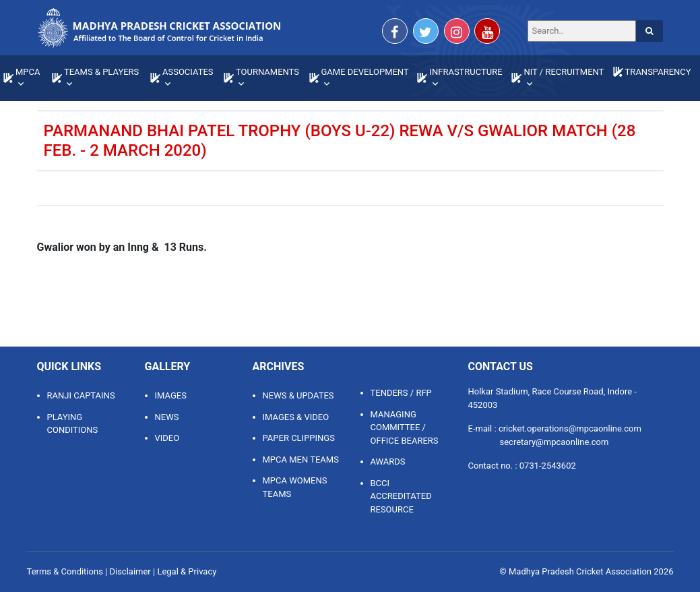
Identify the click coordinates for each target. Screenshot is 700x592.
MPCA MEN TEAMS (301, 460)
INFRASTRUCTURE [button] (466, 72)
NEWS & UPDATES (298, 395)
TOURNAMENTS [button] (267, 72)
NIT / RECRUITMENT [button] (564, 72)
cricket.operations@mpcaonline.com (570, 428)
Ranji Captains (81, 395)
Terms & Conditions (65, 571)
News (167, 417)
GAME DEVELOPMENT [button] (365, 72)
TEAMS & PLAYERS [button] (101, 72)
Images (171, 395)
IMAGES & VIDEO (296, 417)
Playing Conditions (73, 424)
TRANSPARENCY (658, 72)
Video (167, 438)
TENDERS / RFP (401, 393)
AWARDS (388, 462)
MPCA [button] (28, 72)
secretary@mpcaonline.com (554, 442)
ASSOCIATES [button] (188, 72)
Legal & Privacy (187, 571)
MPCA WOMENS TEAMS (295, 487)
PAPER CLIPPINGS (299, 438)
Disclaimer (130, 571)
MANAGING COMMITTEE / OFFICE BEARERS (405, 427)
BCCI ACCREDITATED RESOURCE (401, 496)
